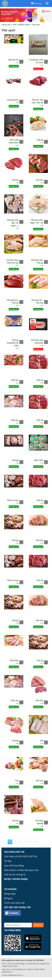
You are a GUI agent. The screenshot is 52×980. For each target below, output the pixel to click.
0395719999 (39, 969)
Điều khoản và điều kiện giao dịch (21, 870)
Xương (15, 740)
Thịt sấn (39, 700)
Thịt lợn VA (13, 60)
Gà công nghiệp (39, 822)
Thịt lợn (40, 180)
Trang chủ (6, 25)
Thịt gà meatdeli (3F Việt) (13, 343)
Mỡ (42, 740)
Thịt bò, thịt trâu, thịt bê (37, 101)
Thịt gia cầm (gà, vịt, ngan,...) (13, 223)
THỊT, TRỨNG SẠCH (21, 25)
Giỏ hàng (38, 3)
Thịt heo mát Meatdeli (37, 341)
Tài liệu (8, 861)
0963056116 (7, 972)
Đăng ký (8, 898)
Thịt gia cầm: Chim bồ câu (13, 261)
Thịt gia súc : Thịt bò (13, 301)
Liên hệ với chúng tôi (15, 875)
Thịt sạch (36, 25)
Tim (17, 781)
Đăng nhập (10, 894)
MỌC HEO (39, 460)
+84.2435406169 (19, 969)
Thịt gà (40, 140)
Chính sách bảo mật (14, 903)
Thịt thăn (14, 660)
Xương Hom (13, 100)
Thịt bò (15, 180)
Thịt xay (39, 781)
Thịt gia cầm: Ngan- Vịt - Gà (37, 221)
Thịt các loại (13, 500)
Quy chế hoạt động (14, 866)
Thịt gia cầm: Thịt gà (37, 261)
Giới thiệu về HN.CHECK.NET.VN (21, 856)
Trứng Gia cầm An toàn (36, 61)
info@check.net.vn (15, 975)
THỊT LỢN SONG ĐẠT (14, 141)
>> (37, 842)
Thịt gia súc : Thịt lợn (37, 301)
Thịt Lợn (15, 700)
